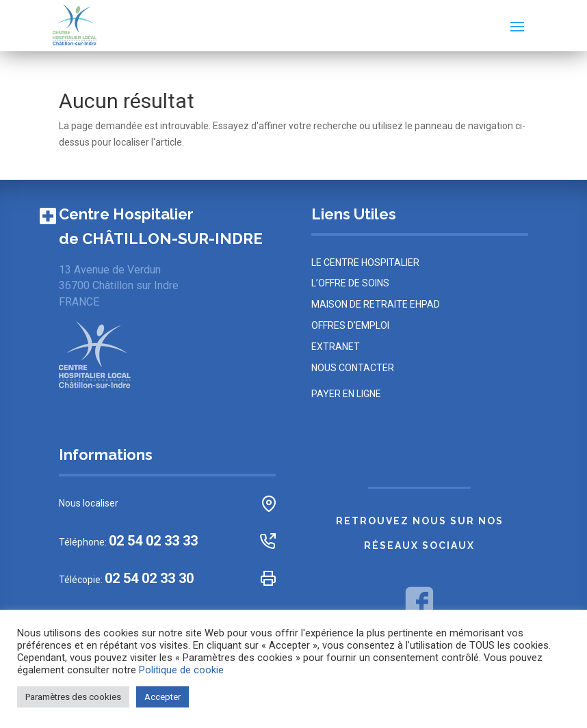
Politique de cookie (181, 670)
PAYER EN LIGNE (346, 394)
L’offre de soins (350, 283)
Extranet (336, 347)
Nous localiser (89, 503)
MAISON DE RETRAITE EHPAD (376, 304)
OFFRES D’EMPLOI (350, 325)
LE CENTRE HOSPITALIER (365, 262)
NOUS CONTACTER (353, 368)
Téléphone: (128, 541)
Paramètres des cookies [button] (73, 697)
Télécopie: (126, 579)
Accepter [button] (162, 697)
